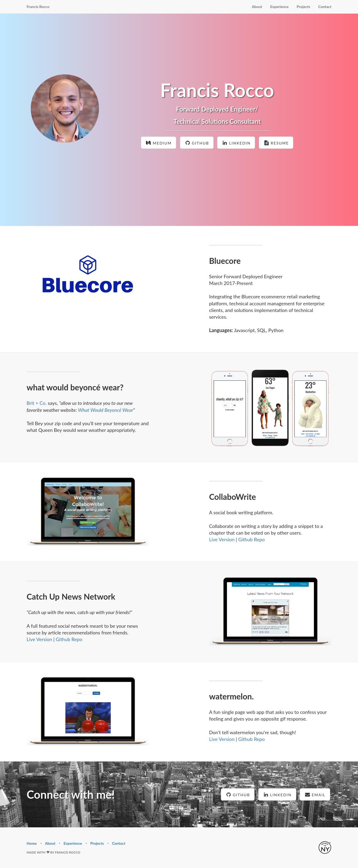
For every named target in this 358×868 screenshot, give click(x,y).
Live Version (222, 539)
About (257, 7)
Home (32, 843)
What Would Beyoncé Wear (106, 410)
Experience (279, 7)
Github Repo (251, 539)
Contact (325, 7)
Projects (304, 7)
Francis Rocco (38, 7)
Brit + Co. (37, 403)
